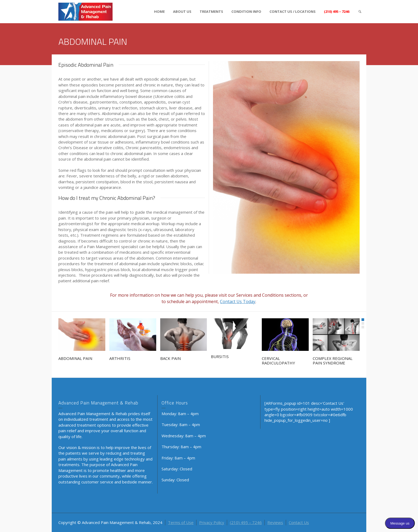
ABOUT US (182, 11)
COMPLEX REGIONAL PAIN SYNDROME (333, 361)
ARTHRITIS (120, 358)
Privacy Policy (212, 522)
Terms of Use (181, 522)
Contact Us (299, 522)
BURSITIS (220, 356)
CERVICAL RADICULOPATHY (278, 361)
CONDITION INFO (246, 11)
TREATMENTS (211, 11)
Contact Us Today (238, 301)
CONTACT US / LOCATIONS (293, 11)
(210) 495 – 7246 (337, 11)
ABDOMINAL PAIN (75, 358)
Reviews (275, 522)
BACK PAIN (170, 358)
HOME (159, 11)
